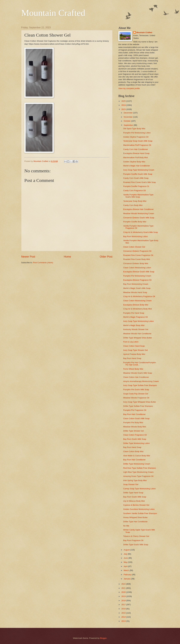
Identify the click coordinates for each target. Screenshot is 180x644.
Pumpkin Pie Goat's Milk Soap (136, 390)
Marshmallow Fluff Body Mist (135, 157)
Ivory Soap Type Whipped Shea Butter (140, 402)
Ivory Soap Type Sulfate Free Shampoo (140, 385)
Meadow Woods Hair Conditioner (137, 334)
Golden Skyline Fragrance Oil (136, 137)
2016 (124, 609)
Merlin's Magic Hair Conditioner (136, 166)
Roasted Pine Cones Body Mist (136, 259)
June (126, 558)
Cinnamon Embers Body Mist (136, 263)
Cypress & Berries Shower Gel (136, 505)
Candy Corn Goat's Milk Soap (136, 178)
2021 (124, 588)
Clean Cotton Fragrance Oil (135, 435)
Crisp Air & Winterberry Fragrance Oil (139, 296)
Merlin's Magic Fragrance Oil (135, 317)
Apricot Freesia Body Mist (134, 354)
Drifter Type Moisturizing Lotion (136, 443)
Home (67, 257)
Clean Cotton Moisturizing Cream (137, 301)
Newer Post (28, 257)
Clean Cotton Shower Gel (134, 247)
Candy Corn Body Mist (133, 205)
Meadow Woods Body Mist (135, 427)
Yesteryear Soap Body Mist (135, 201)
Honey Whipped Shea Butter (135, 517)
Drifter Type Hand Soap (133, 493)
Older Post (106, 257)
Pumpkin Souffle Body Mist (135, 222)
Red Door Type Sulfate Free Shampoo (140, 468)
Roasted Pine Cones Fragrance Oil (138, 255)
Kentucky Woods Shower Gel (136, 329)
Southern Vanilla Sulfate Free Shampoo (140, 513)
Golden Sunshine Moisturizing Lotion (139, 509)
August (127, 550)
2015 (124, 613)
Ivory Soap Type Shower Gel (135, 350)
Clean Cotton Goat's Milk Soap (136, 418)
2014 (124, 617)
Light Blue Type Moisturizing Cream (138, 472)
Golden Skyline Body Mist (134, 162)
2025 (124, 101)
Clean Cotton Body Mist (133, 451)
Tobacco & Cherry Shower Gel (136, 536)
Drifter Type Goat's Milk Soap (136, 545)
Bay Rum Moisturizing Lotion (135, 236)
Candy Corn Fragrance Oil (134, 190)
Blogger (103, 638)
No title (126, 526)
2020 (124, 592)
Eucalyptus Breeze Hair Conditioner (138, 209)
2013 (124, 621)
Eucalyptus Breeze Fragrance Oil (137, 280)
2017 (124, 605)
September (129, 125)
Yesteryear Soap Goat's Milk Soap (138, 141)
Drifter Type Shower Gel (133, 431)
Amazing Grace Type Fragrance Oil (138, 476)
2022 (124, 584)
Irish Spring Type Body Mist (135, 480)
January (127, 579)
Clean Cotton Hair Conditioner (136, 377)
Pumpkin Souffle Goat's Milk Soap (138, 174)
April (126, 566)
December (128, 113)
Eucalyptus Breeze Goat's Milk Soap (139, 272)
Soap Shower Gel (131, 484)
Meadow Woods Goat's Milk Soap (138, 373)
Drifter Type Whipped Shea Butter (138, 338)
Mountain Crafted (53, 13)
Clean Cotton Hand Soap (134, 346)
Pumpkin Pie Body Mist (133, 422)
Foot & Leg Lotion (131, 342)
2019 (124, 596)
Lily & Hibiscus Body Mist (134, 501)
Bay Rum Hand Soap (132, 358)
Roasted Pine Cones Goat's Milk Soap (140, 182)
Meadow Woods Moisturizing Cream (139, 213)
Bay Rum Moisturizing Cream (136, 284)
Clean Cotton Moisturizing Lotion (137, 268)
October (127, 121)
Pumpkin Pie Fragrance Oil (135, 410)
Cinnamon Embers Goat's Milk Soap (139, 218)
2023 (124, 109)
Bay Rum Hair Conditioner (134, 414)
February (128, 575)
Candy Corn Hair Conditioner (136, 149)
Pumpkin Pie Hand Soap (134, 313)
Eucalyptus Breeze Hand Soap (136, 153)
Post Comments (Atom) (43, 263)
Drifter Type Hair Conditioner (135, 522)
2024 (124, 105)
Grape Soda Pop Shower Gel (136, 394)
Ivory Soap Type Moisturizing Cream (139, 170)
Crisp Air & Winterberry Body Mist (137, 309)
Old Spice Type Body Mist (134, 129)
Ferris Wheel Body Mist (133, 369)
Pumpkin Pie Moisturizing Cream (137, 276)
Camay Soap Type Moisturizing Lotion (139, 489)
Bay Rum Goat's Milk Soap (135, 439)
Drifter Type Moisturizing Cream (137, 464)
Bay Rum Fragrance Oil (133, 540)
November (128, 117)
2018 (124, 601)
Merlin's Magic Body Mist (134, 325)
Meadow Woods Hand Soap (135, 292)
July (126, 554)
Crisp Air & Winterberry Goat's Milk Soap (140, 232)
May (126, 562)
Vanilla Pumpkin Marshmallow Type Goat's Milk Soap (138, 196)
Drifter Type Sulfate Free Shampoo (138, 406)
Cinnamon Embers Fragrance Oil (137, 251)
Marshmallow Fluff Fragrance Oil (137, 145)
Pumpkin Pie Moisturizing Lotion (137, 133)
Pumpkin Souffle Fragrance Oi (136, 186)
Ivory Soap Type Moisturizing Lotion (138, 321)
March (127, 570)
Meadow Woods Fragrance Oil (136, 398)
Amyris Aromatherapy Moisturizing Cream (141, 381)
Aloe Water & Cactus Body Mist (137, 456)
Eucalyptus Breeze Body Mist (136, 305)
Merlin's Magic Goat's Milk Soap (137, 288)
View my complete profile (129, 88)
